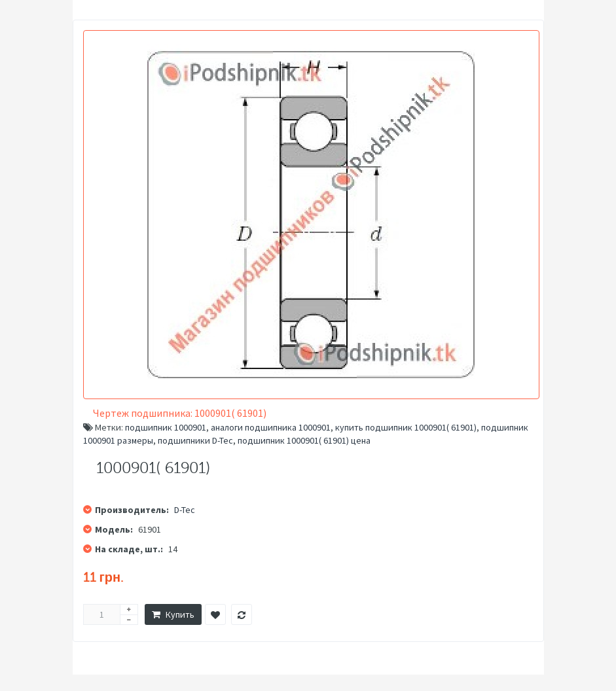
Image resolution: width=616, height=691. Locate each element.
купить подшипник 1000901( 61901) (406, 427)
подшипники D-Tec (195, 440)
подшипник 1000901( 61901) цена (304, 440)
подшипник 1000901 (166, 427)
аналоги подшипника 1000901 (271, 427)
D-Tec (185, 510)
